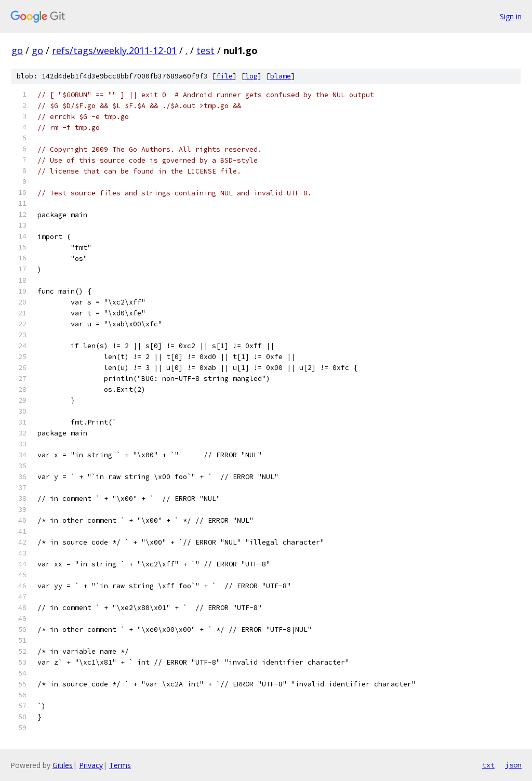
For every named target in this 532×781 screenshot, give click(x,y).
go (17, 50)
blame (281, 76)
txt (488, 765)
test (205, 50)
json (513, 765)
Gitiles (63, 765)
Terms (120, 765)
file (224, 76)
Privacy (91, 765)
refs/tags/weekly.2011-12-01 (114, 50)
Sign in (511, 16)
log (251, 76)
